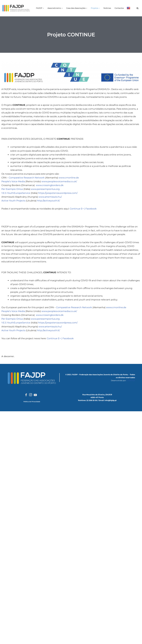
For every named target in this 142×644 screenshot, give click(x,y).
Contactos (119, 8)
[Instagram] (31, 395)
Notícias (107, 8)
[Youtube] (35, 395)
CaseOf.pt (131, 380)
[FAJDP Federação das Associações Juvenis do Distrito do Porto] (16, 8)
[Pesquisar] (138, 8)
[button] (44, 8)
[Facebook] (26, 395)
